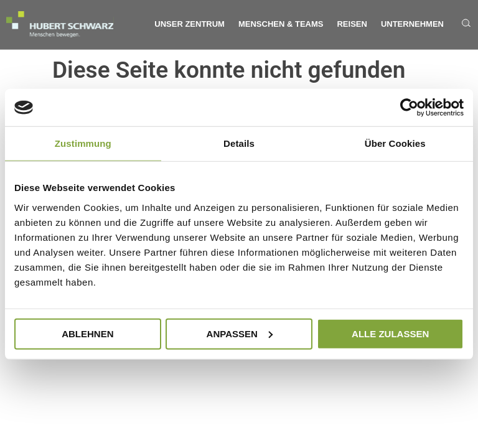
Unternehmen (412, 24)
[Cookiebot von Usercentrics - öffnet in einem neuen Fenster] (409, 108)
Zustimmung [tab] (83, 143)
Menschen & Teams (281, 24)
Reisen (352, 24)
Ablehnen (87, 333)
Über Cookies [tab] (395, 143)
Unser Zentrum (190, 24)
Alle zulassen (390, 333)
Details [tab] (239, 143)
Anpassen (240, 333)
